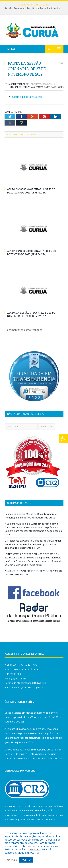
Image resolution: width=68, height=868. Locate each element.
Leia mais (34, 849)
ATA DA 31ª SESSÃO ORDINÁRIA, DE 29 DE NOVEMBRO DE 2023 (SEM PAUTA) (31, 314)
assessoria (30, 810)
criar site (27, 806)
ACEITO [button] (26, 860)
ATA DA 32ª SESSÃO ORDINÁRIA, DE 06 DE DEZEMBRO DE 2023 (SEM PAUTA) (31, 253)
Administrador (17, 84)
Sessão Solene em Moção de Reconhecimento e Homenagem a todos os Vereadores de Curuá (35, 8)
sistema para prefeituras (49, 806)
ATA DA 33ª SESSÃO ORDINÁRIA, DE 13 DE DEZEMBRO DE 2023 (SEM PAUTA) (31, 191)
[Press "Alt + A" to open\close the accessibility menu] (64, 439)
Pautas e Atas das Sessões (50, 87)
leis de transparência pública (20, 819)
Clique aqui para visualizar (27, 97)
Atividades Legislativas (22, 87)
